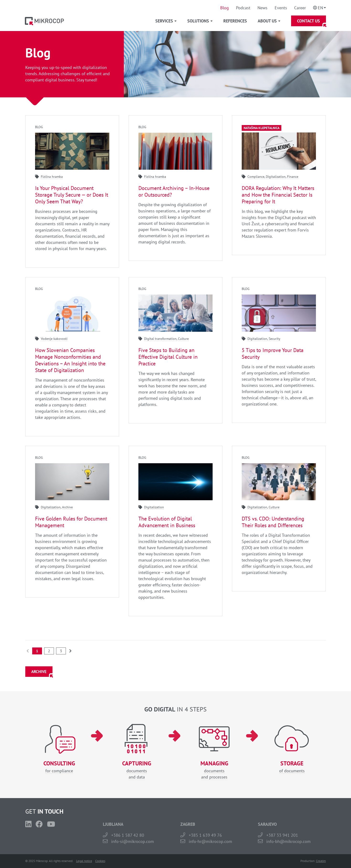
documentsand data (137, 770)
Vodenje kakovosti (54, 339)
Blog (225, 8)
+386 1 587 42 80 (128, 835)
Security (275, 339)
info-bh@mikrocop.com (288, 841)
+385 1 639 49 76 (205, 835)
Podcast (243, 8)
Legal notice (84, 861)
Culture (183, 339)
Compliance (256, 177)
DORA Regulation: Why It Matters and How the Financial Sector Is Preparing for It (278, 195)
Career (300, 8)
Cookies (100, 861)
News (262, 8)
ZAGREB (188, 824)
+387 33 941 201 (282, 835)
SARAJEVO (267, 824)
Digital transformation (160, 339)
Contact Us (309, 21)
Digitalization (276, 177)
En (320, 8)
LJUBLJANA (113, 824)
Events (281, 8)
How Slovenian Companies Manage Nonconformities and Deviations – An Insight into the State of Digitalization (70, 360)
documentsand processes (214, 770)
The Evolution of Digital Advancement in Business (167, 522)
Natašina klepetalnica (262, 128)
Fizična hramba (52, 177)
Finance (293, 177)
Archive (67, 507)
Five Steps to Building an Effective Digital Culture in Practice (168, 357)
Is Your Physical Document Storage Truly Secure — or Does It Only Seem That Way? (72, 195)
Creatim (321, 861)
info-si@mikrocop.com (133, 841)
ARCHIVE (39, 672)
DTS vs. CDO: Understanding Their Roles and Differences (273, 522)
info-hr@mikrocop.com (210, 841)
